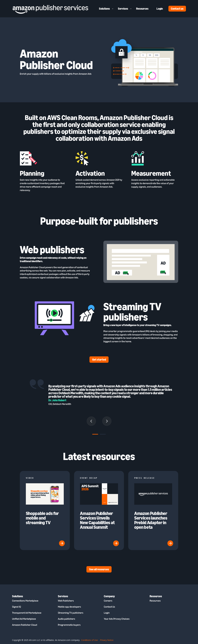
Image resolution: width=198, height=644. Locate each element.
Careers (108, 601)
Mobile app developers (69, 607)
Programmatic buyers (69, 625)
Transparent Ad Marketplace (27, 613)
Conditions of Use (89, 640)
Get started (99, 360)
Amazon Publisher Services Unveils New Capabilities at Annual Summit (97, 520)
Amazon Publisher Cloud (25, 625)
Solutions (104, 9)
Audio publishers (66, 619)
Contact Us (109, 607)
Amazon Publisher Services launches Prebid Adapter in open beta (151, 520)
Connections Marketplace (25, 601)
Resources (142, 9)
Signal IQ (17, 607)
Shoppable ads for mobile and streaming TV (42, 518)
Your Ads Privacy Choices (117, 619)
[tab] (95, 434)
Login (160, 9)
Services (123, 9)
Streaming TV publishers (71, 613)
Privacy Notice (107, 640)
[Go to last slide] (91, 421)
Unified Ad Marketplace (24, 619)
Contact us (177, 9)
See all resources (99, 569)
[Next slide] (107, 421)
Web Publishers (66, 601)
